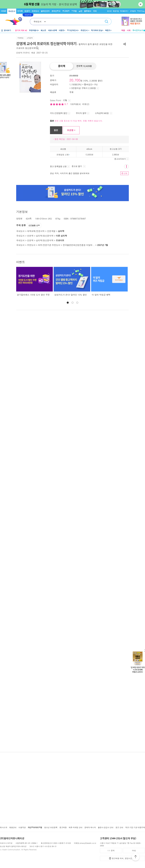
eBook (89, 149)
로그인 (109, 11)
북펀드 (108, 30)
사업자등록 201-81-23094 (26, 843)
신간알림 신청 (34, 225)
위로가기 (136, 857)
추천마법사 (33, 30)
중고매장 (66, 11)
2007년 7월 (102, 245)
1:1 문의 (111, 850)
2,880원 (116, 155)
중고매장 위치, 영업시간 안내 (124, 858)
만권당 (27, 11)
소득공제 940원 (104, 113)
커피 (95, 11)
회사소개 (4, 827)
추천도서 (84, 30)
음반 (80, 11)
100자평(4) (75, 104)
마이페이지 (124, 11)
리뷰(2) (86, 104)
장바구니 (141, 11)
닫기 (141, 4)
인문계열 (51, 231)
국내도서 (12, 11)
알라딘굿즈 (45, 11)
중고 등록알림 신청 (60, 166)
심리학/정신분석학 (45, 236)
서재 (129, 30)
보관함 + (71, 130)
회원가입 (116, 11)
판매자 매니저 (90, 827)
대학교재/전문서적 (36, 231)
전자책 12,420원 (84, 66)
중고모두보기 (122, 159)
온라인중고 (56, 11)
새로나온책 (52, 30)
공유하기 (125, 44)
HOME (4, 11)
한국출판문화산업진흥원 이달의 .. (79, 245)
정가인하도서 (72, 30)
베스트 (43, 30)
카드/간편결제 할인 (60, 113)
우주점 (74, 11)
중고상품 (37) (116, 149)
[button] (68, 303)
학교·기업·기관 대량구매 (135, 827)
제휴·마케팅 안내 (76, 827)
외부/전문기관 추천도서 (49, 245)
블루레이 (88, 11)
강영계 (19, 53)
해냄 (33, 53)
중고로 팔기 (79, 166)
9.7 (67, 104)
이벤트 (61, 30)
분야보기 (7, 30)
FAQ (134, 850)
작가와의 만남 (97, 30)
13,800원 (89, 155)
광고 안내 (119, 827)
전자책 (20, 11)
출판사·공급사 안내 (106, 827)
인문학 (30, 236)
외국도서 (35, 11)
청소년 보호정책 (51, 827)
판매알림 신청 (63, 155)
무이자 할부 (82, 113)
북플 (123, 30)
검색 (107, 22)
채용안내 (13, 827)
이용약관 (22, 827)
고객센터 (133, 11)
